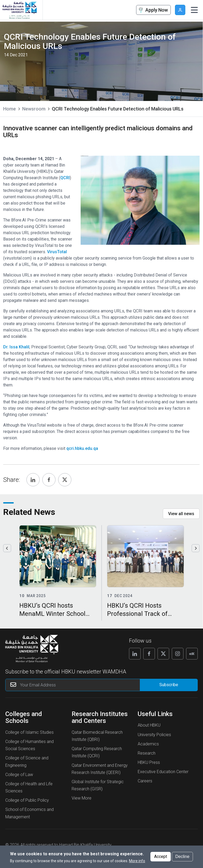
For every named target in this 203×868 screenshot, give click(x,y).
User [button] (180, 10)
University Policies (154, 735)
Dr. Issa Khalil (16, 347)
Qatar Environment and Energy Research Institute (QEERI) (100, 769)
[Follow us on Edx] (192, 654)
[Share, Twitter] (65, 480)
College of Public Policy (27, 800)
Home (10, 109)
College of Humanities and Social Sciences (29, 745)
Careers (145, 781)
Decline (182, 857)
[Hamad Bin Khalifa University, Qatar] (19, 10)
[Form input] (169, 685)
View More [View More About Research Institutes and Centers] (82, 798)
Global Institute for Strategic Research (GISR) (98, 785)
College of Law (19, 775)
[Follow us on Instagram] (178, 654)
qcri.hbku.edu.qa (82, 448)
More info (137, 861)
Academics (148, 744)
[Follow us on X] (163, 654)
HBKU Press (149, 762)
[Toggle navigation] (194, 10)
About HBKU (149, 725)
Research (147, 753)
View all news (181, 514)
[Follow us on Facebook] (149, 654)
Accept (161, 857)
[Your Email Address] (83, 685)
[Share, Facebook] (49, 480)
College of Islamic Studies (29, 732)
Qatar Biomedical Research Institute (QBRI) (97, 736)
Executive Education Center (163, 772)
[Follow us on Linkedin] (135, 654)
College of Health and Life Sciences (29, 787)
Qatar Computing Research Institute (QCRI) (97, 752)
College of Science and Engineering (27, 761)
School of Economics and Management (29, 813)
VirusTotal (57, 252)
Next (196, 548)
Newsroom (34, 109)
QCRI (65, 178)
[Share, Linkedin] (33, 480)
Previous (7, 548)
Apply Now (153, 10)
